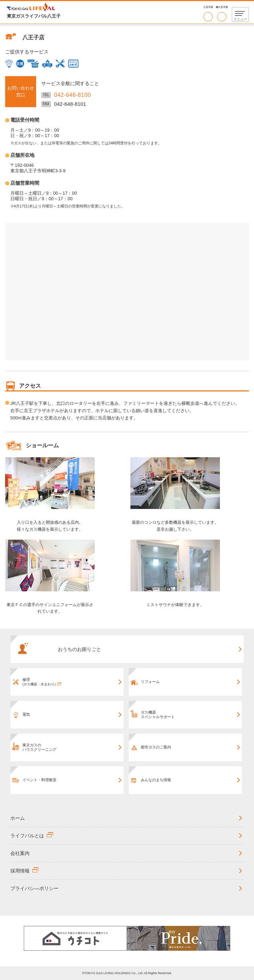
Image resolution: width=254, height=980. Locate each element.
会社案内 (20, 853)
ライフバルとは (27, 836)
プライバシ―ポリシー (34, 888)
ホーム (18, 818)
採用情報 (20, 871)
